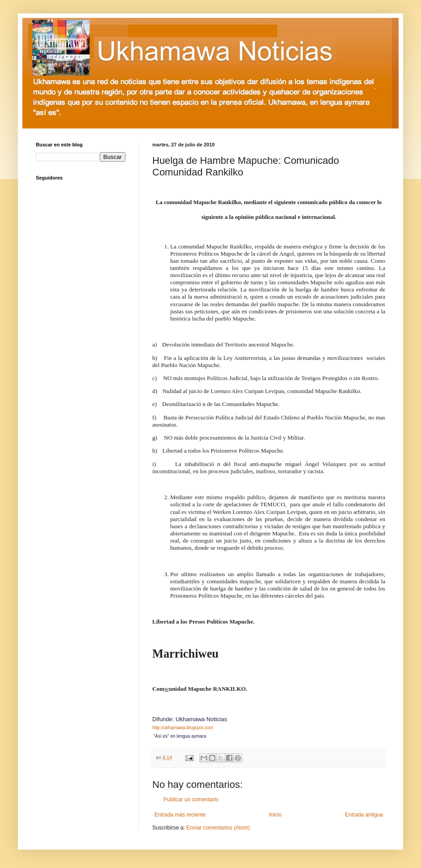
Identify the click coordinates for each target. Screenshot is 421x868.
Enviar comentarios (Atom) (218, 828)
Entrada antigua (364, 815)
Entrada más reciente (180, 815)
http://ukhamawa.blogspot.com (183, 728)
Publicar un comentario (191, 800)
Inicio (275, 815)
